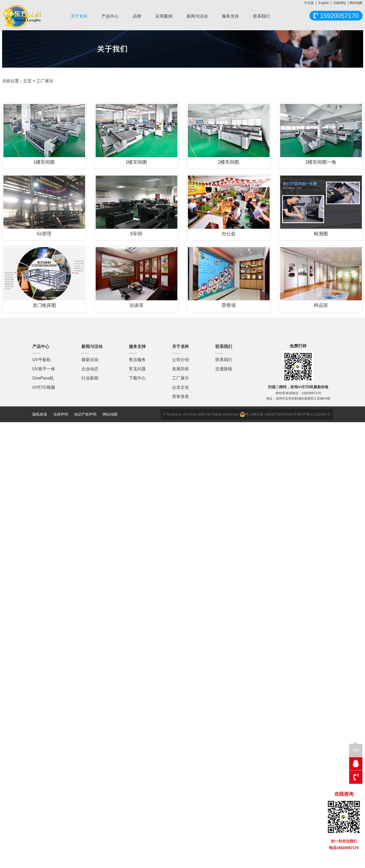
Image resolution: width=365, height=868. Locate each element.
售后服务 (137, 360)
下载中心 (137, 378)
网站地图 (356, 3)
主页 (27, 81)
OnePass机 (43, 378)
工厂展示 (181, 378)
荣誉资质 (181, 396)
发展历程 (181, 369)
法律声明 (61, 414)
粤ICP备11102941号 (314, 414)
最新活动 (90, 360)
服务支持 (230, 16)
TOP (356, 748)
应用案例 (164, 16)
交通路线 (224, 369)
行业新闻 (90, 378)
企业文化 (181, 387)
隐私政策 (40, 414)
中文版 (309, 3)
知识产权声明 (85, 414)
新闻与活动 (197, 16)
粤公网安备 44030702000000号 (268, 414)
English (323, 3)
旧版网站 (340, 3)
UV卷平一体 (44, 369)
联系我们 (261, 16)
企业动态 (90, 369)
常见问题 (137, 369)
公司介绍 (181, 360)
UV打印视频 (44, 387)
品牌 (137, 16)
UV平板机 (42, 360)
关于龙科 (79, 16)
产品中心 (110, 16)
